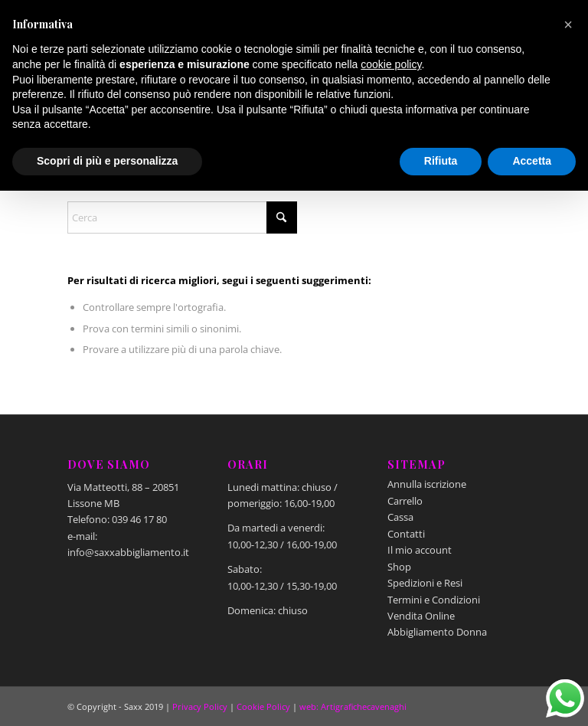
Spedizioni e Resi (425, 583)
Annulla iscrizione (427, 484)
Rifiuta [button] (441, 161)
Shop (399, 567)
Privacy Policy (200, 706)
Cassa (400, 517)
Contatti (406, 534)
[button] (568, 25)
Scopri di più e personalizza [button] (107, 161)
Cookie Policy (263, 706)
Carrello (405, 501)
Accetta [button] (532, 161)
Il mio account (420, 550)
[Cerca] (182, 217)
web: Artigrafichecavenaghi (353, 706)
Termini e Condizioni (434, 600)
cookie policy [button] (391, 64)
